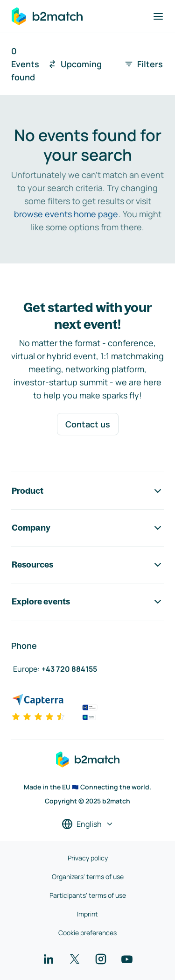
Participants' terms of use (88, 895)
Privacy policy (88, 858)
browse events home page (66, 214)
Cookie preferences (87, 933)
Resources (87, 565)
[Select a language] (88, 824)
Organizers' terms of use (88, 877)
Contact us (88, 424)
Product (87, 491)
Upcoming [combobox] (75, 64)
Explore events (87, 602)
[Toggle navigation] (158, 16)
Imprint (87, 914)
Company (87, 528)
